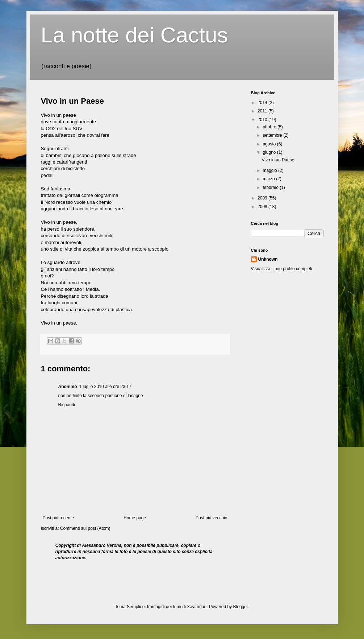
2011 (263, 111)
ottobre (270, 127)
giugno (270, 152)
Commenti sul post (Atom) (85, 528)
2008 (263, 207)
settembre (273, 135)
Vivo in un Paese (72, 101)
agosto (270, 144)
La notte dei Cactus (135, 35)
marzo (269, 179)
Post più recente (58, 518)
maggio (270, 170)
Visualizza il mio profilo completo (282, 269)
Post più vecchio (211, 518)
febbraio (271, 187)
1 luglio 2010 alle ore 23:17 (105, 387)
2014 (263, 103)
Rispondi (67, 405)
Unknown (268, 259)
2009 (263, 198)
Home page (135, 518)
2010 (263, 120)
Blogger (241, 607)
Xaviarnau (197, 607)
